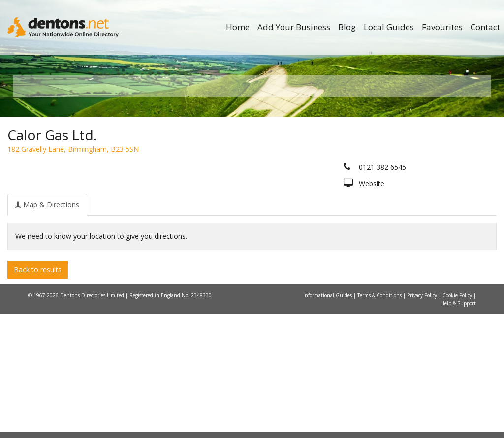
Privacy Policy (423, 419)
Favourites (442, 27)
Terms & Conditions (380, 419)
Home (238, 27)
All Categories (247, 202)
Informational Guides (328, 419)
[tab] (47, 328)
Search (424, 185)
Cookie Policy (458, 419)
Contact (485, 27)
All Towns (68, 202)
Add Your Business (294, 27)
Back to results (38, 392)
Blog (347, 27)
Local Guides (389, 27)
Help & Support (458, 427)
